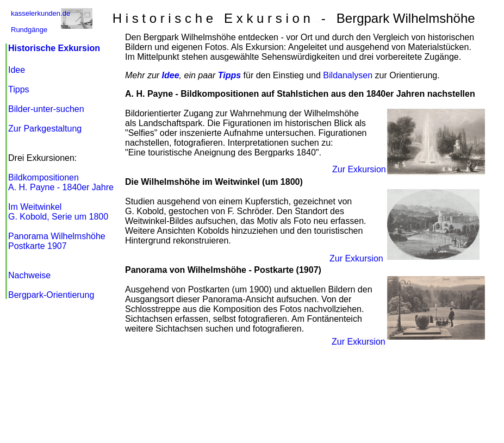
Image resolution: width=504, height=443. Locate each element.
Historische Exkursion (54, 48)
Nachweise (29, 275)
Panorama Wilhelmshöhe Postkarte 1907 (57, 241)
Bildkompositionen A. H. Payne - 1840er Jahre (61, 182)
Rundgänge (29, 30)
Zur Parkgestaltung (45, 129)
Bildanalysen (348, 75)
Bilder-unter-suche (46, 109)
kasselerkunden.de (41, 13)
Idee (17, 70)
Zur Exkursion (356, 258)
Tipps (19, 89)
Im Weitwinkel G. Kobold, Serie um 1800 (58, 212)
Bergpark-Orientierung (51, 295)
